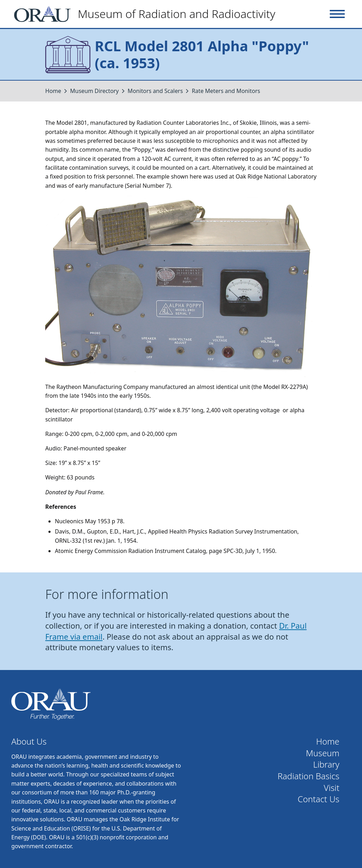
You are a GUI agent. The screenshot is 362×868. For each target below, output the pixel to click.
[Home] (148, 14)
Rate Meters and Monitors (226, 91)
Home (53, 91)
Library (326, 765)
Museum (323, 753)
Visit (332, 788)
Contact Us (319, 799)
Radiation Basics (308, 776)
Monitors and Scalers (155, 91)
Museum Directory (94, 91)
